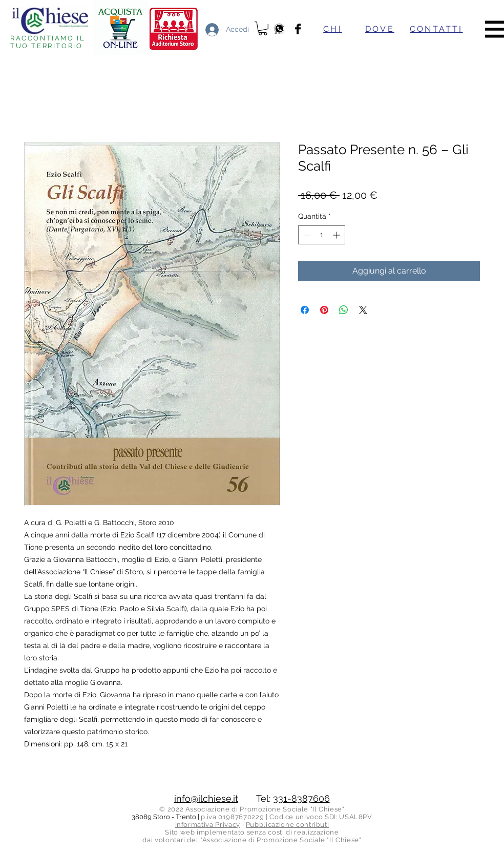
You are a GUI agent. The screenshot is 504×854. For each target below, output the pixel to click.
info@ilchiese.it (206, 798)
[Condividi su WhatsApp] (344, 310)
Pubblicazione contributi (288, 825)
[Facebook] (298, 29)
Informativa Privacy (208, 825)
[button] (263, 28)
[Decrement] (306, 235)
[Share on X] (363, 310)
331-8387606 (301, 798)
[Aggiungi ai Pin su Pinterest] (324, 310)
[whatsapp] (279, 29)
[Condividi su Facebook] (305, 310)
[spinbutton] (322, 235)
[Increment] (337, 235)
